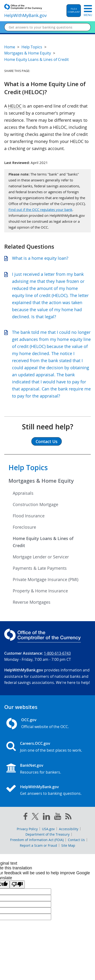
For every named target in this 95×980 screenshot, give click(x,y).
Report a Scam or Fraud (38, 845)
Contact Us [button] (47, 441)
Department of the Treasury (47, 834)
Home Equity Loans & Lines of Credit (43, 542)
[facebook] (25, 817)
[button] (74, 11)
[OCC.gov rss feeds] (68, 817)
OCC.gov (29, 720)
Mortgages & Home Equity (41, 481)
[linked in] (46, 817)
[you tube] (58, 817)
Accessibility (69, 829)
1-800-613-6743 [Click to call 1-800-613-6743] (57, 653)
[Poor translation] (17, 885)
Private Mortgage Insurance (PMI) (45, 579)
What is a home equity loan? (40, 258)
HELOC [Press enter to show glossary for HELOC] (15, 106)
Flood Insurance (29, 516)
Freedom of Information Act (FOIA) (37, 840)
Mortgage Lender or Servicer (41, 557)
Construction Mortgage (35, 504)
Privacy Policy (27, 829)
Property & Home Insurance (40, 591)
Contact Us (76, 840)
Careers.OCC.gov (35, 743)
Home (10, 47)
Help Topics (28, 468)
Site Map (68, 845)
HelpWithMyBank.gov (39, 787)
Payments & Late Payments (40, 568)
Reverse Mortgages (32, 602)
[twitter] (35, 817)
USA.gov (48, 829)
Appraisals (23, 493)
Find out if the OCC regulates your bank (40, 209)
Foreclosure (24, 527)
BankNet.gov (32, 765)
